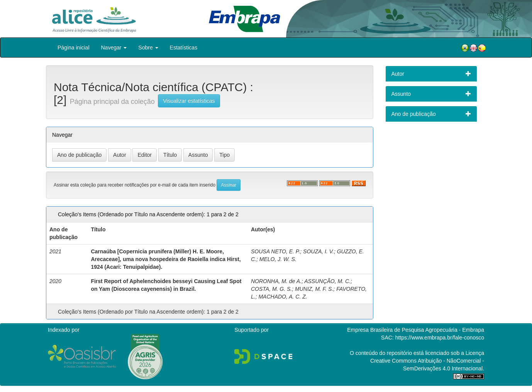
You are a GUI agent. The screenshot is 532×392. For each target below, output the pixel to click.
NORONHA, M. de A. (276, 281)
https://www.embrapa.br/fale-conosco (440, 338)
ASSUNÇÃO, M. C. (327, 281)
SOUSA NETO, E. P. (275, 251)
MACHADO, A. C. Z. (283, 297)
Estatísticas (184, 48)
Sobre (148, 48)
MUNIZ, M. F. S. (314, 289)
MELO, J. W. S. (278, 259)
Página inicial (74, 48)
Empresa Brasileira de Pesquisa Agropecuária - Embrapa (416, 330)
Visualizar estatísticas (189, 101)
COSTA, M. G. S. (271, 289)
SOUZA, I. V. (319, 251)
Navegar (114, 48)
